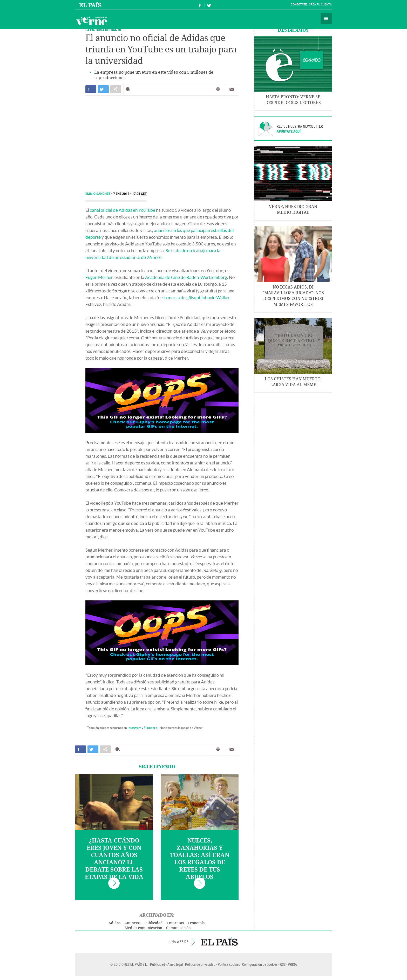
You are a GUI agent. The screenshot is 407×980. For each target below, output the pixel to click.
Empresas (175, 923)
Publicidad (154, 923)
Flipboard (151, 728)
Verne (92, 21)
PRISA (292, 964)
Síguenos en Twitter (209, 5)
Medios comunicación (143, 928)
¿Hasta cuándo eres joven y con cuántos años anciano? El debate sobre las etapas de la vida (114, 859)
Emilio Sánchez (98, 194)
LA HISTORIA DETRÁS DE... (105, 30)
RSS (283, 964)
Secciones (326, 18)
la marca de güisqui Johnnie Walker (197, 297)
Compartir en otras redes (116, 89)
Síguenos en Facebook (200, 5)
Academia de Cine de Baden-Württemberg (186, 277)
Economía (196, 923)
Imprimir (218, 89)
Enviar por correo (232, 89)
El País (91, 5)
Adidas (114, 923)
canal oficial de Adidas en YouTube (123, 210)
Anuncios (132, 923)
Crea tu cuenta (320, 5)
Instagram (134, 728)
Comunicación (178, 928)
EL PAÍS (219, 942)
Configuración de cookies (260, 964)
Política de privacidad (200, 964)
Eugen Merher (99, 277)
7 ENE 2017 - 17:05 (130, 194)
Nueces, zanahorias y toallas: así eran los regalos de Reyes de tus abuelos (200, 859)
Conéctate (299, 5)
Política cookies (229, 964)
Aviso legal (175, 964)
